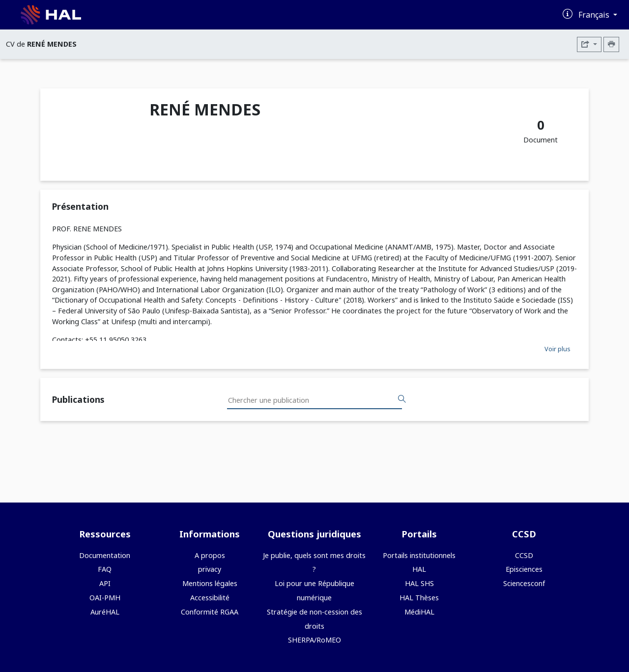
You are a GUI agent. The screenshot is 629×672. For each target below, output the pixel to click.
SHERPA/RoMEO (314, 640)
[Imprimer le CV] (611, 44)
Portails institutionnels (419, 555)
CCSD (524, 555)
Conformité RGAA (210, 612)
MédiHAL (419, 612)
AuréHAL (105, 612)
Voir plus (558, 349)
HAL (419, 569)
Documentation (105, 555)
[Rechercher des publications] (402, 399)
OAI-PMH (105, 598)
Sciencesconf (524, 583)
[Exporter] (589, 44)
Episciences (524, 569)
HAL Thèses (419, 598)
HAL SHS (419, 583)
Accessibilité (210, 598)
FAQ (105, 569)
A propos (210, 555)
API (105, 583)
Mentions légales (210, 583)
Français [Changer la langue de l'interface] (595, 15)
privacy (210, 569)
